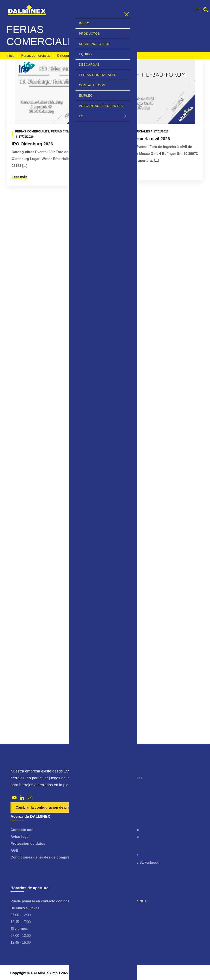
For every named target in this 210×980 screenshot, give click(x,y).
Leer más (20, 177)
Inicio (10, 56)
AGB (14, 850)
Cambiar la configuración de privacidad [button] (49, 807)
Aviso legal (20, 837)
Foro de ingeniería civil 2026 (141, 139)
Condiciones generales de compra (40, 857)
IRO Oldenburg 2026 (32, 144)
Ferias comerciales (36, 56)
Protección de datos (28, 844)
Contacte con (22, 830)
